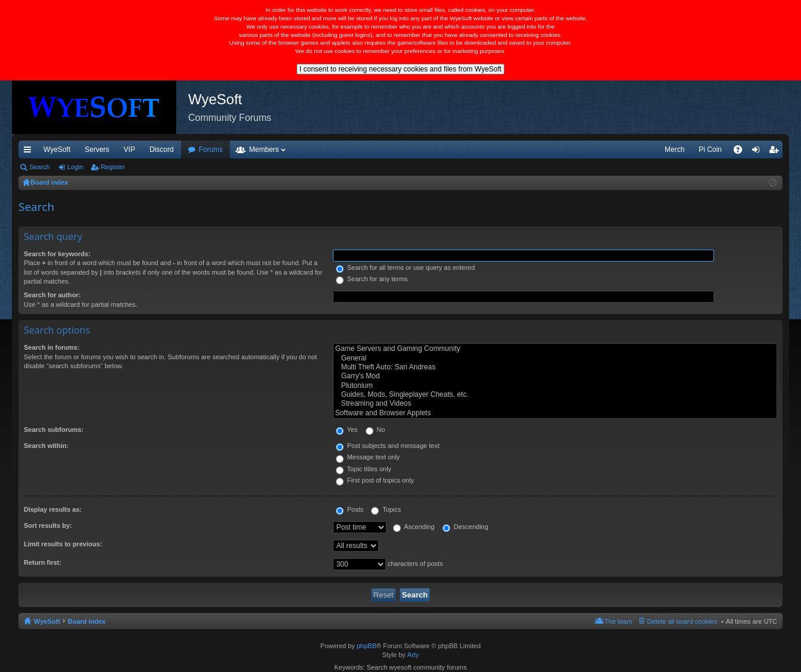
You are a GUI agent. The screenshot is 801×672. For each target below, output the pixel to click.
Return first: (43, 562)
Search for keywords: (57, 254)
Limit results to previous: (63, 544)
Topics (386, 509)
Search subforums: (54, 430)
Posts (350, 509)
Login (75, 167)
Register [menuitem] (776, 152)
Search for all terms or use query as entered (406, 267)
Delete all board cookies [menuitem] (682, 621)
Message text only (368, 457)
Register (113, 167)
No (375, 430)
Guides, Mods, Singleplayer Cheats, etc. (555, 395)
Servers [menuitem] (97, 150)
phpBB (367, 646)
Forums (211, 150)
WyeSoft (57, 150)
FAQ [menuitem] (742, 152)
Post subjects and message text (388, 446)
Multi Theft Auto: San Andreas (555, 367)
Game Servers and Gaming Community (555, 349)
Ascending (414, 527)
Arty (413, 655)
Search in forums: (52, 347)
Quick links (30, 152)
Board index (87, 621)
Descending (465, 527)
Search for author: (52, 295)
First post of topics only (375, 480)
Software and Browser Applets (555, 413)
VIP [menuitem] (130, 150)
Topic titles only (364, 469)
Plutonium (555, 386)
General (555, 358)
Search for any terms (372, 279)
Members (264, 150)
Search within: (46, 446)
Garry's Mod (555, 376)
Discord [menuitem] (162, 150)
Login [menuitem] (758, 152)
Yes (347, 430)
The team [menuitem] (618, 621)
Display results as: (53, 509)
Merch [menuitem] (674, 150)
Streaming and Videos (555, 404)
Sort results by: (48, 525)
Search (40, 167)
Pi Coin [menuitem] (710, 150)
